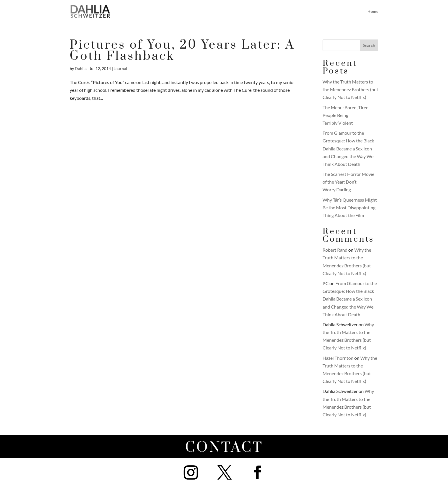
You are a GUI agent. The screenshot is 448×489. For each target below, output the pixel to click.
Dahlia (81, 68)
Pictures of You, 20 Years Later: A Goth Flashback (182, 51)
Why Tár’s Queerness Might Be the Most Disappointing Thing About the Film (350, 207)
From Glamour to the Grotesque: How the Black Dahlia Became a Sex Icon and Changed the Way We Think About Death (348, 148)
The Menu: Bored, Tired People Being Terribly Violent (346, 115)
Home (373, 12)
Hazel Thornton (338, 358)
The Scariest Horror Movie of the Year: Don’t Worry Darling (348, 182)
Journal (120, 68)
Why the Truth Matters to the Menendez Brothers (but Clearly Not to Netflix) (350, 89)
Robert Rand (335, 250)
